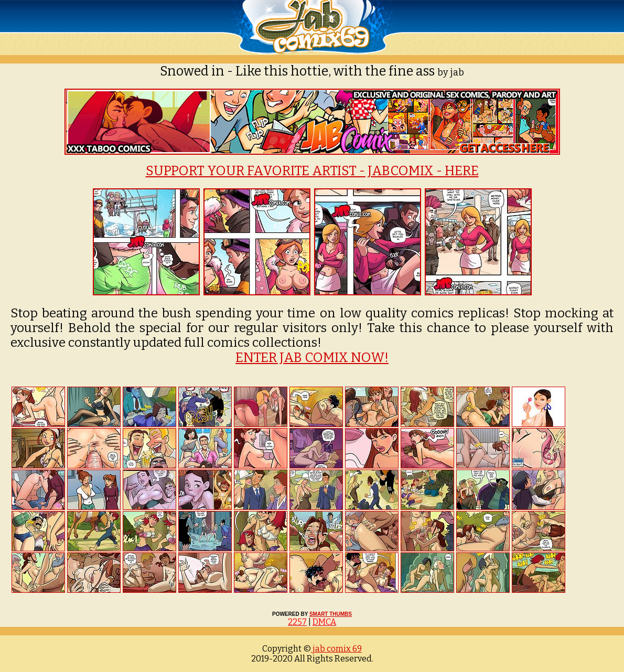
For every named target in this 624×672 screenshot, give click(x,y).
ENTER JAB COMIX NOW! (312, 358)
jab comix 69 (336, 649)
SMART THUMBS (331, 614)
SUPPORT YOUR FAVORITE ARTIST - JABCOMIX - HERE (312, 171)
